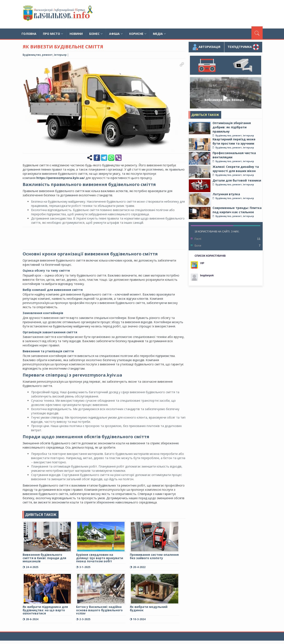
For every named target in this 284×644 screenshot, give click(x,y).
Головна (29, 34)
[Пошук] (257, 33)
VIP (202, 263)
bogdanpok (207, 275)
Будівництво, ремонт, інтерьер (45, 55)
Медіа (159, 34)
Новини (76, 34)
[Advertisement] (186, 14)
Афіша (116, 34)
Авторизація (206, 47)
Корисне (138, 34)
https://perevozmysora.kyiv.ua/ (61, 178)
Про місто (53, 34)
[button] (182, 64)
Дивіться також (205, 115)
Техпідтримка (243, 47)
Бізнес (96, 34)
